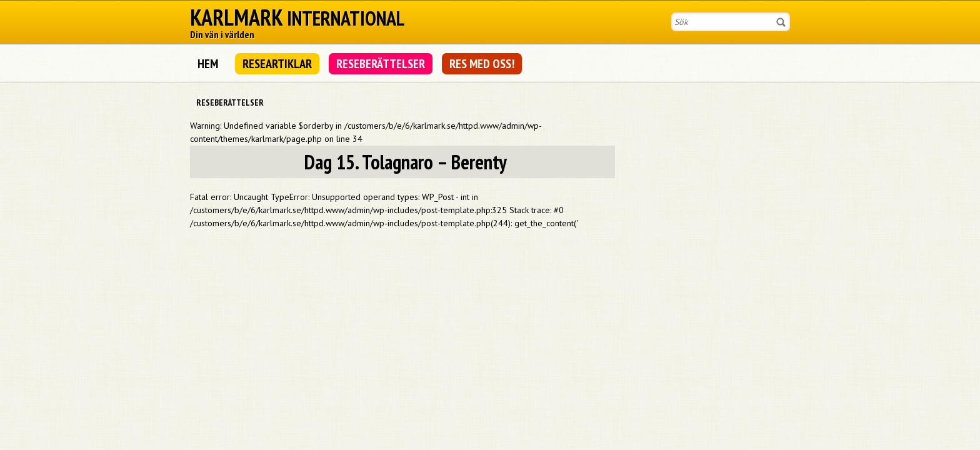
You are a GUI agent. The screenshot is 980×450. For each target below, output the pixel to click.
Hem (208, 64)
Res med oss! (482, 64)
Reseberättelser (381, 64)
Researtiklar (277, 64)
